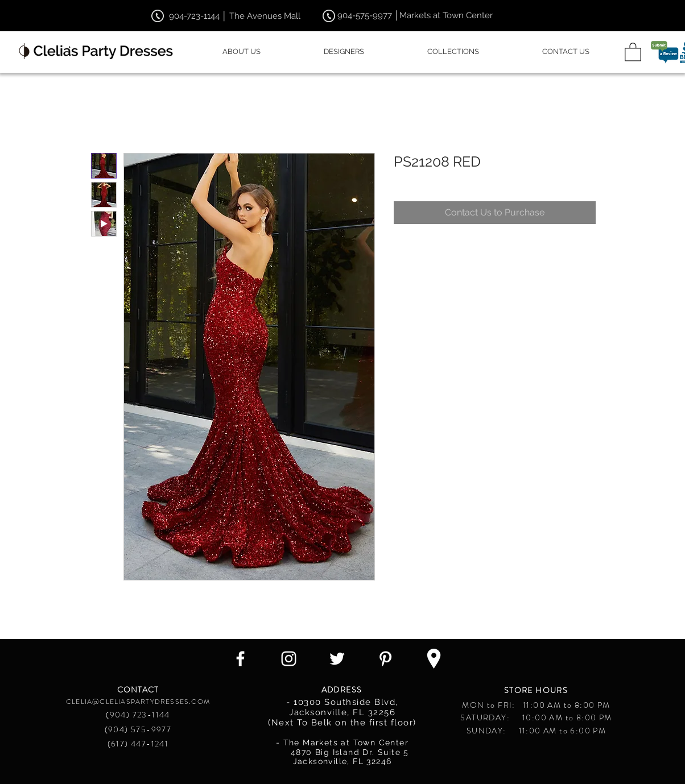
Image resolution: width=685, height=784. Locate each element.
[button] (633, 51)
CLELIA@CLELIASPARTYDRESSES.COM (138, 702)
